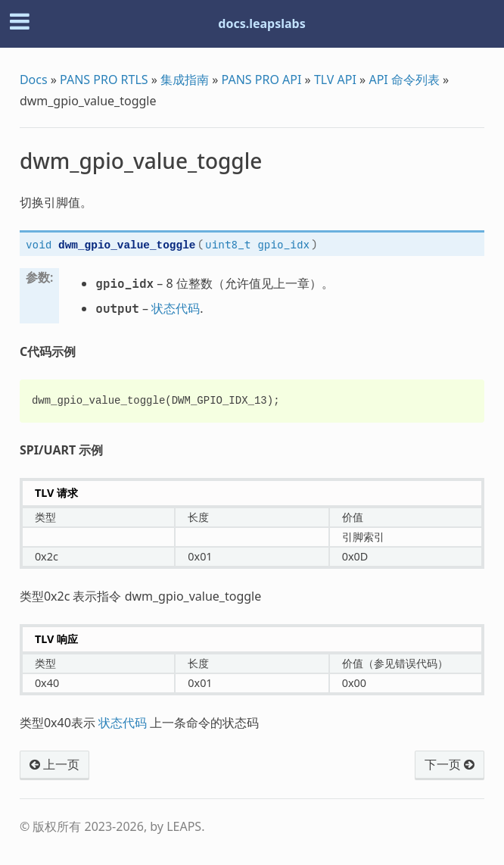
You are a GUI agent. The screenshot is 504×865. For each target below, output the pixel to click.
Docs (34, 80)
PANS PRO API (262, 80)
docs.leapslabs (261, 23)
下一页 (450, 764)
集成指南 (185, 80)
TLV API (335, 80)
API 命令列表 (404, 80)
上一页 (54, 764)
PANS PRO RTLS (104, 80)
